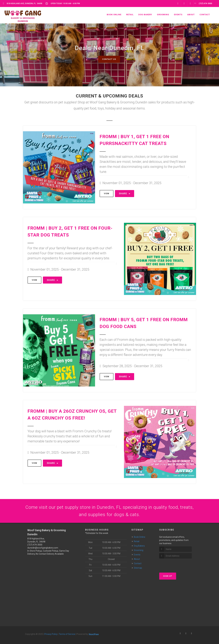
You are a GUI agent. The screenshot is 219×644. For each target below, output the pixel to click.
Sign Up (168, 576)
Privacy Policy (51, 634)
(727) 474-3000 (35, 545)
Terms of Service (67, 634)
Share (125, 194)
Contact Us (109, 59)
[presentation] (175, 564)
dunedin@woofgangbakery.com (43, 548)
